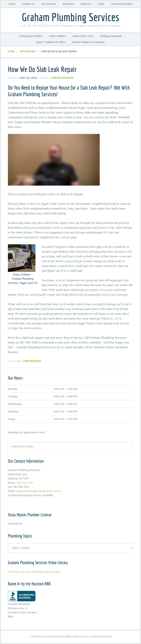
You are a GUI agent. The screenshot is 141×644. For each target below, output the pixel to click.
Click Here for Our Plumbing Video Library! (34, 572)
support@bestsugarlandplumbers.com (38, 491)
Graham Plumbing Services (70, 17)
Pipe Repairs (32, 361)
